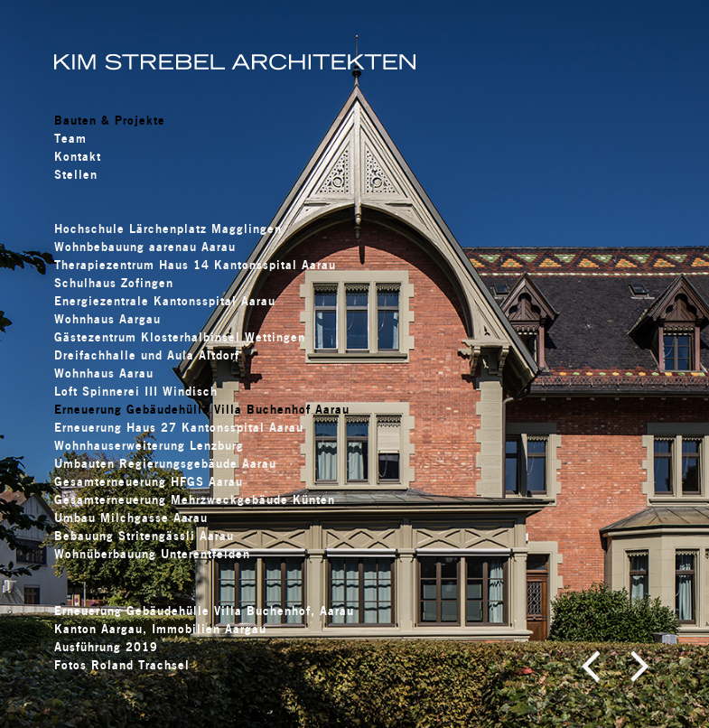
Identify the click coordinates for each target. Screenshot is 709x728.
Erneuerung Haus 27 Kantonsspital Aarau (179, 427)
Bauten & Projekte (110, 120)
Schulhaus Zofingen (114, 283)
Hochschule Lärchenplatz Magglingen (168, 229)
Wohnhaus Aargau (107, 319)
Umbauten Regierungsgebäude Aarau (165, 463)
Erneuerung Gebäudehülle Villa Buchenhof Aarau (202, 409)
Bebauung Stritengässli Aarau (144, 536)
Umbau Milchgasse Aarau (131, 518)
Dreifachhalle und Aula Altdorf (147, 355)
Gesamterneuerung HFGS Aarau (149, 481)
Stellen (76, 174)
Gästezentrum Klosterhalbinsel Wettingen (180, 337)
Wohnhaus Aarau (104, 373)
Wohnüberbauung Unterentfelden (152, 554)
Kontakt (78, 156)
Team (70, 138)
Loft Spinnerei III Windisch (136, 391)
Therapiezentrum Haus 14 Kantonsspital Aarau (195, 265)
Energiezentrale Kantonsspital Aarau (165, 301)
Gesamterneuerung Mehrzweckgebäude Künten (195, 499)
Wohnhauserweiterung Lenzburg (149, 445)
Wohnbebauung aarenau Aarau (145, 247)
